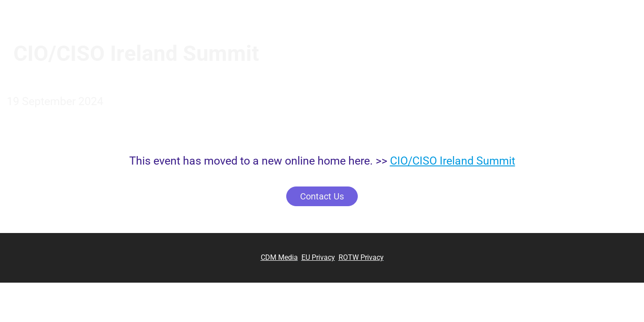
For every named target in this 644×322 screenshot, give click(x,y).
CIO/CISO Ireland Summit (453, 161)
